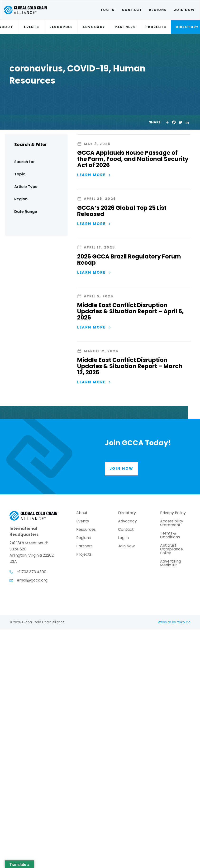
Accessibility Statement (172, 523)
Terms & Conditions (170, 536)
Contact (132, 10)
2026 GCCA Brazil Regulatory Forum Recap (129, 260)
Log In (108, 10)
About (82, 513)
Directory (127, 513)
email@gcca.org (32, 580)
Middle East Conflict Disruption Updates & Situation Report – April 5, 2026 (130, 311)
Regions (158, 10)
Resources (61, 27)
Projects (156, 27)
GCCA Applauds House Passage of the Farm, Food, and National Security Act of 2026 (133, 159)
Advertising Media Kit (171, 564)
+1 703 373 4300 (32, 572)
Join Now (184, 10)
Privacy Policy (173, 513)
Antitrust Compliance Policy (171, 550)
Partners (125, 27)
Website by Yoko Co (174, 622)
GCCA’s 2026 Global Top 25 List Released (122, 211)
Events (31, 27)
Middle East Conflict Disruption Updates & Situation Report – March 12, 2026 (130, 366)
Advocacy (94, 27)
